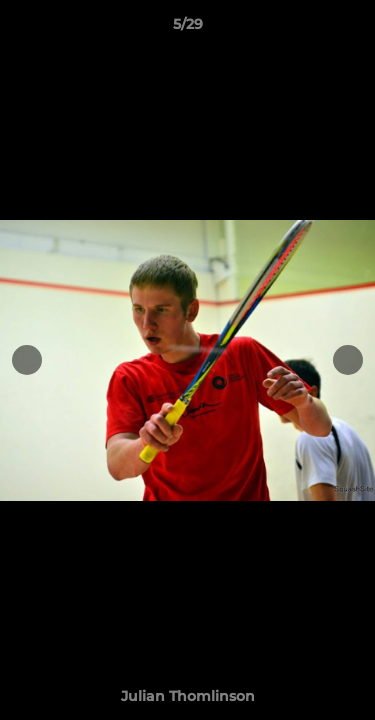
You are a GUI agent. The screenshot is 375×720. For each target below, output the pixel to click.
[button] (351, 29)
